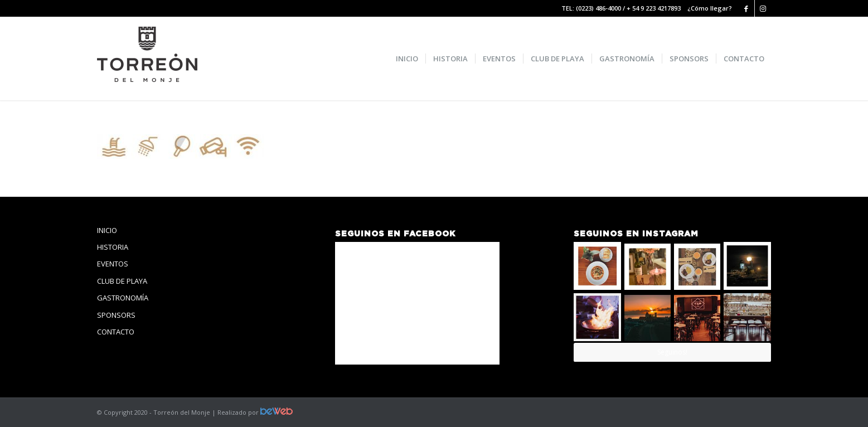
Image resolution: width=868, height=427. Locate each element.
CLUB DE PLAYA (122, 281)
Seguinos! (672, 352)
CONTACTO (116, 332)
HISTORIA (113, 247)
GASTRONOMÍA (123, 298)
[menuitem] (407, 59)
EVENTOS (113, 264)
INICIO (107, 230)
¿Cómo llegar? (710, 8)
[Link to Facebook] (746, 8)
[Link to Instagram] (763, 8)
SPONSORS (116, 315)
